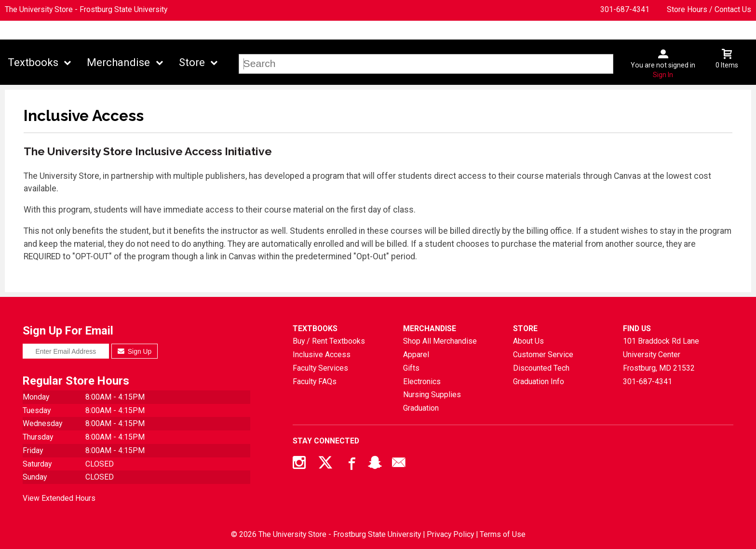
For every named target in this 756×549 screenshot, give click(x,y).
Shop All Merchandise (440, 341)
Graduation (421, 408)
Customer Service (543, 355)
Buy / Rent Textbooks (329, 341)
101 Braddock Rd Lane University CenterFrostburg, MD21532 (661, 354)
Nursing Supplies (432, 395)
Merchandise (118, 62)
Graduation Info (539, 382)
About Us (528, 341)
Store (192, 62)
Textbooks (33, 62)
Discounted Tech (541, 368)
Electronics (422, 382)
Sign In (663, 75)
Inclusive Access (322, 355)
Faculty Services (320, 368)
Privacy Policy (450, 534)
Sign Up (135, 351)
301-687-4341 (625, 9)
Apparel (416, 355)
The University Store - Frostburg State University (86, 9)
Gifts (411, 368)
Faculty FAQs (315, 382)
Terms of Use (503, 534)
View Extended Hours (59, 498)
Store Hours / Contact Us (709, 9)
